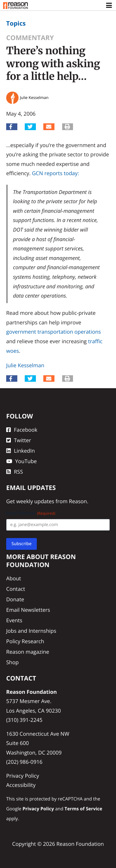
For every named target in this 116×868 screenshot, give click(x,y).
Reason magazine (28, 652)
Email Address (31, 513)
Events (14, 620)
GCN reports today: (55, 173)
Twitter (19, 440)
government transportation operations (54, 332)
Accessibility (21, 785)
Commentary (30, 38)
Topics (16, 23)
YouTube (21, 461)
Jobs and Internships (31, 631)
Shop (12, 662)
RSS (15, 472)
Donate (15, 599)
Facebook (22, 430)
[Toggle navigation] (109, 6)
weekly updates (35, 501)
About (14, 578)
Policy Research (25, 641)
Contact (16, 589)
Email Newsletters (28, 610)
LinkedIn (21, 451)
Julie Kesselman (25, 365)
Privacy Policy (23, 776)
